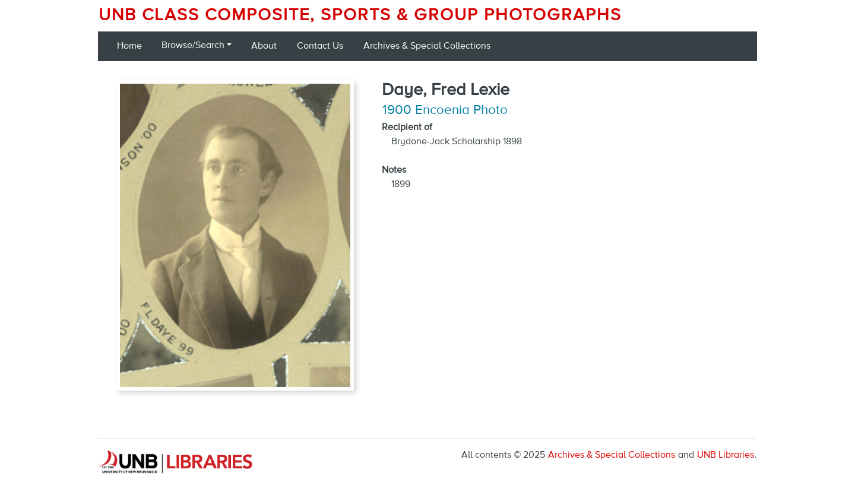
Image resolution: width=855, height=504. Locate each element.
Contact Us (320, 46)
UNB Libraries (726, 455)
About (264, 46)
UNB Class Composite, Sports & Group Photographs (360, 15)
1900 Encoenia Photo (445, 110)
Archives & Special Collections (427, 46)
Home (129, 46)
